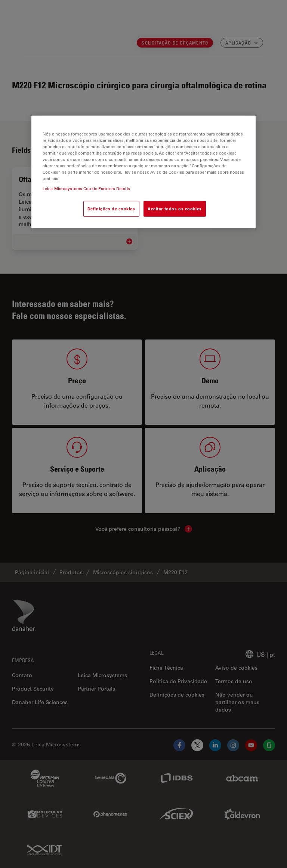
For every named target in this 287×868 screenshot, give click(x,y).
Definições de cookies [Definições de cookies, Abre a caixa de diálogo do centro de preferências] (111, 209)
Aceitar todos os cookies (175, 209)
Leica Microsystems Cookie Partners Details (86, 188)
